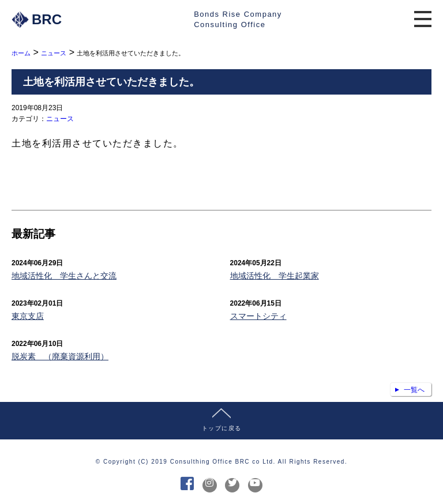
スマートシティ (258, 316)
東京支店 (28, 316)
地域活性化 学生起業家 (275, 276)
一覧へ (414, 390)
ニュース (60, 119)
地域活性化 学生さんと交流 (64, 276)
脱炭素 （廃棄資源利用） (60, 356)
